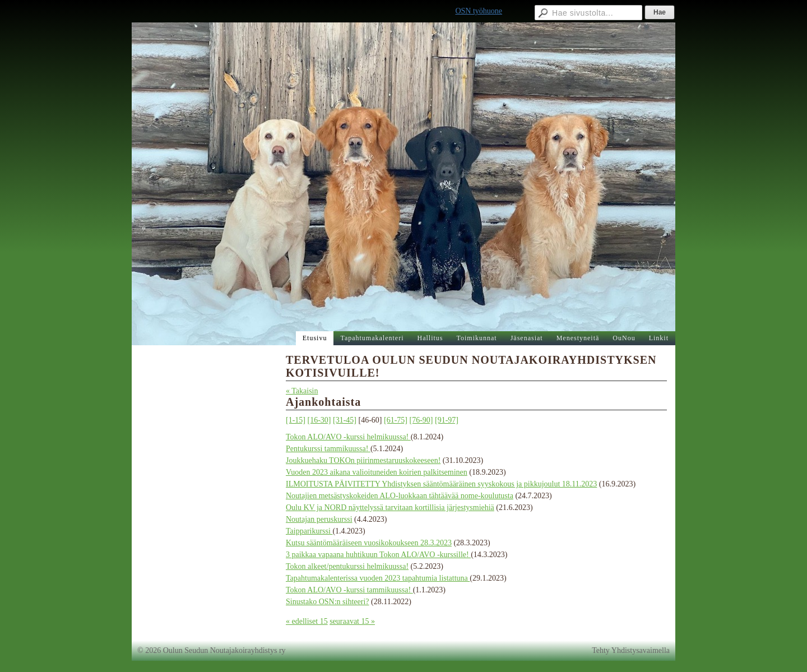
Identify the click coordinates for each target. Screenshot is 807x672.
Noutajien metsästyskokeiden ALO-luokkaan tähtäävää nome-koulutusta (400, 496)
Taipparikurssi (309, 531)
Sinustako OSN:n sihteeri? (328, 602)
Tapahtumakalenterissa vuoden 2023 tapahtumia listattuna (378, 578)
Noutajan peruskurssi (319, 519)
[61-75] (396, 420)
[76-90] (421, 420)
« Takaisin (302, 391)
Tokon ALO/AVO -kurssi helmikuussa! (348, 437)
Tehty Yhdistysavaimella (631, 650)
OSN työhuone (479, 11)
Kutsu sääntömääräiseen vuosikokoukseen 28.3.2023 (369, 543)
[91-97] (447, 420)
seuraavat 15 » (352, 621)
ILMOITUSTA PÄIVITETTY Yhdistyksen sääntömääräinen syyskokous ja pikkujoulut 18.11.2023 (441, 484)
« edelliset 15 (307, 621)
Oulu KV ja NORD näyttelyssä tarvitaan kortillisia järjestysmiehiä (390, 508)
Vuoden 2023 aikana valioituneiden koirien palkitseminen (377, 472)
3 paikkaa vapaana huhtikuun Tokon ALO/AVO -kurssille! (378, 555)
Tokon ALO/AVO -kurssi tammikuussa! (349, 590)
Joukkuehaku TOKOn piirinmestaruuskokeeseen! (363, 460)
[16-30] (319, 420)
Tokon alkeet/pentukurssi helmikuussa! (347, 566)
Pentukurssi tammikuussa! (328, 449)
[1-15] (296, 420)
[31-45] (345, 420)
